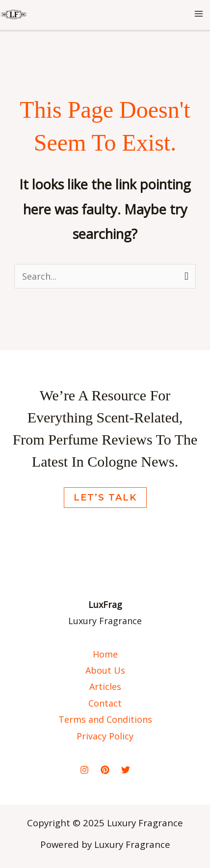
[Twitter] (126, 770)
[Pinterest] (105, 770)
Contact (105, 703)
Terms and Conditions (105, 719)
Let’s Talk (105, 498)
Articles (105, 686)
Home (105, 654)
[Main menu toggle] (198, 14)
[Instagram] (84, 770)
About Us (105, 670)
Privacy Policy (105, 736)
